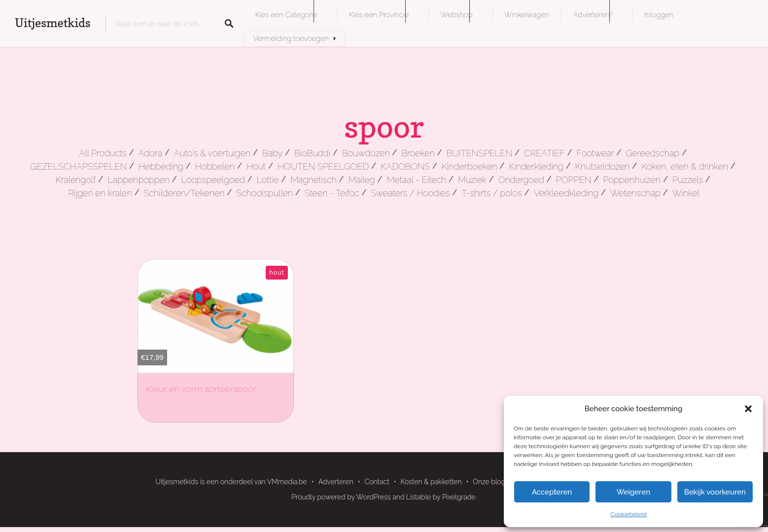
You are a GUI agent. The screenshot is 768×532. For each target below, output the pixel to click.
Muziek (472, 180)
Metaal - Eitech (417, 180)
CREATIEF (544, 153)
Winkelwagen (527, 15)
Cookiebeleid (628, 514)
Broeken (418, 153)
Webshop (456, 15)
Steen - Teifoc (332, 193)
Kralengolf (75, 180)
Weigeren (633, 492)
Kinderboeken (470, 166)
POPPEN (574, 180)
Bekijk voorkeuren (715, 492)
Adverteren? (593, 15)
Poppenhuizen (632, 180)
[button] (748, 409)
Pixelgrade (459, 497)
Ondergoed (521, 180)
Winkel (686, 193)
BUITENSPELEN (479, 153)
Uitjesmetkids (53, 23)
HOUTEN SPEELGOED (323, 166)
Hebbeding (161, 166)
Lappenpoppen (139, 180)
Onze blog (489, 482)
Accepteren (552, 492)
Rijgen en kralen (100, 193)
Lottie (268, 180)
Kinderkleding (536, 166)
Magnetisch (314, 180)
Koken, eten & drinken (685, 166)
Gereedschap (652, 153)
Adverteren (336, 482)
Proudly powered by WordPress (341, 497)
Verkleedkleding (566, 193)
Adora (150, 153)
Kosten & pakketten (431, 482)
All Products (103, 153)
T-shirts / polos (492, 193)
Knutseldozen (602, 166)
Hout (256, 166)
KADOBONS (405, 166)
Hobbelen (215, 166)
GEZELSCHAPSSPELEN (78, 166)
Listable (419, 497)
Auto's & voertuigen (212, 153)
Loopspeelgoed (213, 180)
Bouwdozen (366, 153)
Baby (272, 153)
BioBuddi (312, 153)
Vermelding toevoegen (291, 38)
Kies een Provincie (379, 15)
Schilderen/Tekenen (184, 193)
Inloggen (659, 15)
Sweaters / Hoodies (410, 193)
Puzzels (688, 180)
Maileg (362, 180)
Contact (377, 482)
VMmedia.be (287, 482)
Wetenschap (635, 193)
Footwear (595, 153)
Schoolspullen (264, 193)
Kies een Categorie (286, 15)
